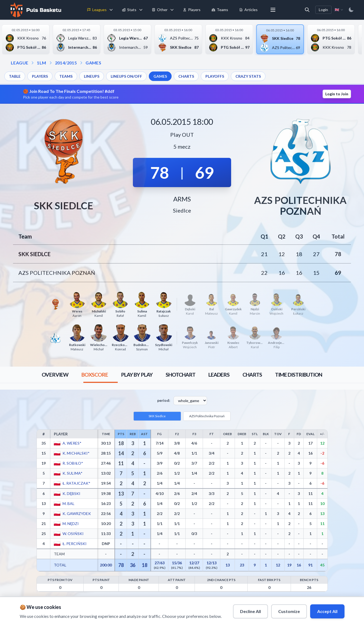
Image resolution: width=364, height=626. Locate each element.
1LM (41, 63)
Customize (289, 611)
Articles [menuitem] (248, 10)
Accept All (327, 611)
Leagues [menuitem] (97, 10)
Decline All (250, 611)
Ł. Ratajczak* (76, 483)
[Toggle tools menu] (172, 10)
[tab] (55, 375)
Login (323, 10)
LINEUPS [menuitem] (92, 76)
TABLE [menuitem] (15, 76)
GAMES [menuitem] (160, 76)
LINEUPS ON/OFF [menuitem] (126, 76)
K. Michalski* (76, 453)
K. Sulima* (72, 473)
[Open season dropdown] (51, 63)
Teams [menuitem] (220, 10)
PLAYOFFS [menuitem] (215, 76)
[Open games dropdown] (81, 63)
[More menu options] (273, 10)
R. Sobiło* (73, 463)
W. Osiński (73, 534)
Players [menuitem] (192, 10)
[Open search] (307, 10)
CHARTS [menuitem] (186, 76)
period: (164, 401)
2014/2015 (66, 63)
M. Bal (68, 503)
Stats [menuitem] (129, 10)
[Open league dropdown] (32, 63)
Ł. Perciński (74, 544)
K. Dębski (71, 493)
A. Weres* (72, 443)
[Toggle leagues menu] (111, 10)
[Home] (35, 10)
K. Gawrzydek (76, 513)
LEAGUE (19, 63)
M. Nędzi (70, 524)
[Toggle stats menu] (141, 10)
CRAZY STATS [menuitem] (248, 76)
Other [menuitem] (160, 10)
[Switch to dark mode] (351, 10)
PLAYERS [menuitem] (40, 76)
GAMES (93, 63)
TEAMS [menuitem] (66, 76)
